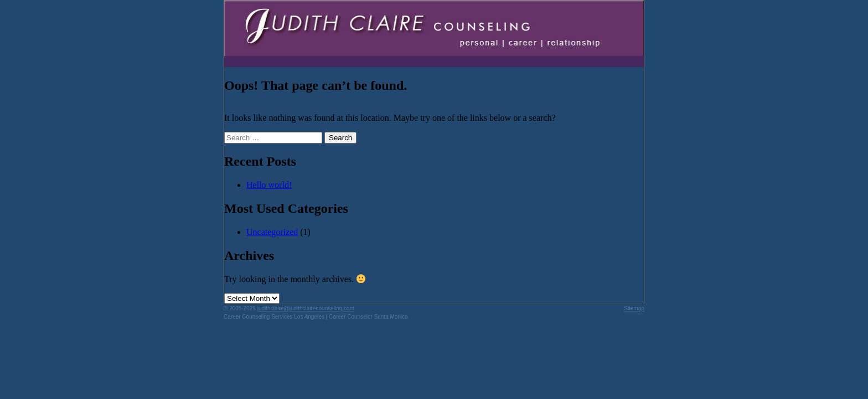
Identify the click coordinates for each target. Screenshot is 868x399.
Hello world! (269, 185)
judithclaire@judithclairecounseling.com (306, 308)
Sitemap (634, 308)
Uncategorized (272, 232)
